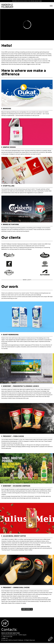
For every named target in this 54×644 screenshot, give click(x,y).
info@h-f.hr (5, 638)
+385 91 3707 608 (8, 637)
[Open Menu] (51, 6)
